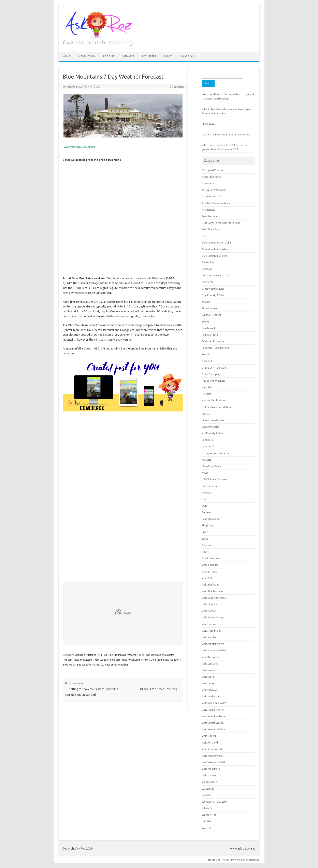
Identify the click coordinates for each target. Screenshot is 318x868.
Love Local (208, 446)
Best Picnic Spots (212, 229)
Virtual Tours (209, 571)
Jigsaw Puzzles (211, 427)
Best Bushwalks (211, 216)
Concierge (208, 282)
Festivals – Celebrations (216, 348)
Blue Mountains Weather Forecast (83, 665)
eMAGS (168, 56)
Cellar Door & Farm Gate (216, 275)
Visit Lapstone (210, 663)
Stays (205, 539)
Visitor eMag (209, 775)
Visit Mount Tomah (213, 710)
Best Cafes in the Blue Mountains (221, 223)
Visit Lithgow (209, 690)
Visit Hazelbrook (212, 631)
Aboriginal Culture (212, 170)
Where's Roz (209, 815)
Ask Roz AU (74, 87)
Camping (207, 269)
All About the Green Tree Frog (160, 689)
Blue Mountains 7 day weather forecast (97, 660)
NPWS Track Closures (214, 479)
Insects (206, 413)
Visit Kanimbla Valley (214, 650)
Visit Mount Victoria (213, 716)
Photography (209, 486)
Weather (132, 655)
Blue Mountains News (214, 256)
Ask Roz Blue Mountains (112, 655)
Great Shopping (211, 374)
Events (206, 321)
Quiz (205, 506)
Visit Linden (208, 683)
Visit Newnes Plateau (214, 729)
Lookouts (207, 440)
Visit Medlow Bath (212, 696)
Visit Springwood (212, 749)
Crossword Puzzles (213, 289)
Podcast (109, 56)
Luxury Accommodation (216, 453)
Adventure (208, 183)
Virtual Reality (210, 565)
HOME (66, 56)
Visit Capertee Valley (214, 598)
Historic (206, 394)
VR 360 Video (210, 782)
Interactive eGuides (213, 420)
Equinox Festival (211, 315)
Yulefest (207, 828)
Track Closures (210, 558)
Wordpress (253, 860)
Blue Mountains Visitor (136, 660)
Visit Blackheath (211, 584)
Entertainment (210, 308)
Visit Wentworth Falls (214, 762)
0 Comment (177, 87)
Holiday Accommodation (216, 407)
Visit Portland (210, 742)
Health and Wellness (214, 381)
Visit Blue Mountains (214, 591)
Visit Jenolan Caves (213, 644)
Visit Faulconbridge (213, 617)
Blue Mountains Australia (216, 242)
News (205, 473)
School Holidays (211, 519)
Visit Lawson (209, 670)
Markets (207, 460)
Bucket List (208, 262)
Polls (205, 499)
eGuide (206, 302)
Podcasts (207, 492)
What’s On (187, 56)
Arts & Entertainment (214, 190)
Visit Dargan (209, 611)
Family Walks (209, 328)
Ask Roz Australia (86, 655)
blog (204, 236)
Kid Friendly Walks (212, 433)
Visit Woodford (211, 769)
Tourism (207, 545)
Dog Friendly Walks (213, 295)
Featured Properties (214, 341)
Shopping (207, 525)
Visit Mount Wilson (213, 723)
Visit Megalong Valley (214, 703)
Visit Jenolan (209, 637)
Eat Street (149, 56)
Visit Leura (208, 677)
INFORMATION (87, 56)
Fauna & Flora (210, 335)
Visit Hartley (209, 624)
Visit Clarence (210, 604)
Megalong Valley (211, 466)
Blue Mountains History (215, 249)
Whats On (208, 808)
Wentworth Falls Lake (214, 802)
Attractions (208, 210)
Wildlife (206, 821)
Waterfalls (208, 789)
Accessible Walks (212, 177)
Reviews (207, 512)
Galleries (207, 361)
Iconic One (214, 860)
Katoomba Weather (117, 665)
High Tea (207, 387)
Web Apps (128, 56)
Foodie (206, 354)
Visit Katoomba (211, 657)
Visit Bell (207, 578)
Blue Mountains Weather (165, 660)
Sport (205, 532)
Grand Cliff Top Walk (214, 368)
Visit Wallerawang (212, 756)
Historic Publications (214, 400)
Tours (205, 552)
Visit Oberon (209, 736)
